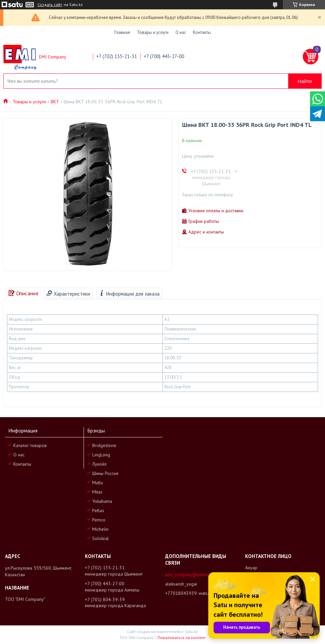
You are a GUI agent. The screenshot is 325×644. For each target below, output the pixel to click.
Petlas (98, 510)
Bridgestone (104, 445)
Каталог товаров (30, 445)
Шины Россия (105, 473)
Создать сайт (50, 5)
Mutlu (98, 483)
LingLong (101, 455)
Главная (122, 32)
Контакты (202, 32)
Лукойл (99, 464)
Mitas (97, 492)
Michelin (100, 529)
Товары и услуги (153, 32)
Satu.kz (191, 632)
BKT (55, 102)
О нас (181, 32)
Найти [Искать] (305, 81)
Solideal (100, 538)
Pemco (99, 520)
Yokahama (102, 501)
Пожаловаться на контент (182, 638)
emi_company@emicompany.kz (196, 575)
